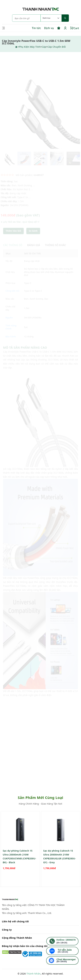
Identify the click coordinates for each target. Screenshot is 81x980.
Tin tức (36, 28)
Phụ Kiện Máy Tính (30, 47)
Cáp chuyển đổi (57, 47)
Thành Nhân (33, 974)
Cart (75, 28)
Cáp (44, 47)
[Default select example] (51, 18)
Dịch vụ (49, 28)
